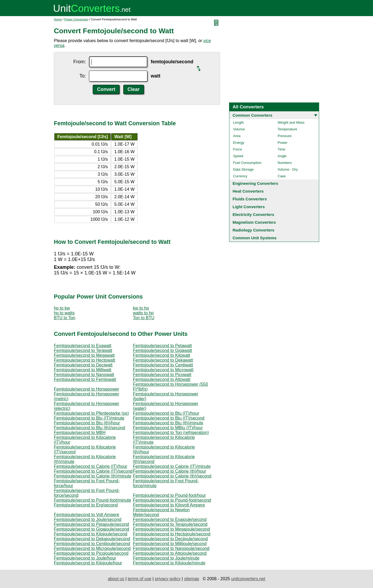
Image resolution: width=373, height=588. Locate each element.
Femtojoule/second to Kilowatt (161, 355)
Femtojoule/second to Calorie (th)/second (172, 476)
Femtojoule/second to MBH (80, 433)
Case (282, 176)
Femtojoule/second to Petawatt (162, 346)
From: (79, 62)
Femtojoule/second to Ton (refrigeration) (171, 433)
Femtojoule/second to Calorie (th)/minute (93, 476)
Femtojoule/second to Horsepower (87, 389)
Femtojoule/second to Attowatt (162, 379)
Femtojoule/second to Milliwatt (83, 370)
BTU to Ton (65, 318)
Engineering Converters (255, 183)
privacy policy (168, 579)
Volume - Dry (288, 169)
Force (238, 149)
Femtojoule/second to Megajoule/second (171, 529)
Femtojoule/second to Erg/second (86, 505)
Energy (239, 143)
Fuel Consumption (247, 163)
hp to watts (64, 313)
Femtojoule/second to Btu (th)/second (89, 428)
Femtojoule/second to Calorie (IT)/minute (172, 466)
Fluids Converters (250, 199)
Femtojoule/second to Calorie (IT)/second (93, 471)
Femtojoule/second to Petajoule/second (91, 524)
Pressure (285, 136)
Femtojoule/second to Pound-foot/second (172, 500)
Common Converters (252, 115)
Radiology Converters (253, 230)
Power (283, 143)
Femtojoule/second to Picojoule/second (91, 553)
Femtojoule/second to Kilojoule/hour (88, 563)
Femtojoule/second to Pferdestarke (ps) (91, 413)
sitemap (192, 579)
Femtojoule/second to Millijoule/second (170, 544)
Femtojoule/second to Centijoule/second (92, 544)
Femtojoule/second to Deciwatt (83, 365)
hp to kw (62, 308)
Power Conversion (76, 19)
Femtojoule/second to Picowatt (162, 375)
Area (237, 136)
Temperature (287, 129)
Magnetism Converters (254, 222)
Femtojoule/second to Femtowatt (85, 379)
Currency (240, 176)
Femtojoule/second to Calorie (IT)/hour (91, 466)
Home (58, 19)
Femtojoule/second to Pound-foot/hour (169, 495)
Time (281, 149)
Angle (282, 156)
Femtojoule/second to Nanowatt (84, 375)
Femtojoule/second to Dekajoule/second (92, 539)
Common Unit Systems (255, 238)
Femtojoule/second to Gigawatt (163, 350)
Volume (239, 129)
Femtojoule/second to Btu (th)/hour (87, 423)
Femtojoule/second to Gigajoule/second (92, 529)
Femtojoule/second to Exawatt (83, 346)
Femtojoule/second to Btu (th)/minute (168, 423)
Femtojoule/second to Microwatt (163, 370)
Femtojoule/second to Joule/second (88, 519)
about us (116, 579)
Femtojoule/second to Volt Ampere (87, 515)
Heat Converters (248, 191)
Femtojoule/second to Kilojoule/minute (169, 563)
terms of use (140, 579)
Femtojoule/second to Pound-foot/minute (92, 500)
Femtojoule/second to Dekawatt (163, 360)
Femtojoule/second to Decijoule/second (170, 539)
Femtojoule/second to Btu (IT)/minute (89, 418)
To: (83, 76)
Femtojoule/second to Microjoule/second (92, 548)
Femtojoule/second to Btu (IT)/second (169, 418)
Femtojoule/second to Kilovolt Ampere (169, 505)
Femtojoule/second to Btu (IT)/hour (166, 413)
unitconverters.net (248, 579)
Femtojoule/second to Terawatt (83, 350)
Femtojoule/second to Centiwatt (163, 365)
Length (238, 122)
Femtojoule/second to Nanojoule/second (171, 548)
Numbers (285, 163)
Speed (238, 156)
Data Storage (243, 169)
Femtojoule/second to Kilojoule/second (91, 534)
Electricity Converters (253, 214)
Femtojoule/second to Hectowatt (85, 360)
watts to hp (143, 313)
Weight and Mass (291, 122)
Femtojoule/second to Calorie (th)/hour (169, 471)
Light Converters (249, 207)
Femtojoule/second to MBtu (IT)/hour (168, 428)
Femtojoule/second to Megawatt (84, 355)
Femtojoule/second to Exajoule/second (170, 519)
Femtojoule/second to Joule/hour (85, 558)
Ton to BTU (144, 318)
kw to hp (141, 308)
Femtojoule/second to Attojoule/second (170, 553)
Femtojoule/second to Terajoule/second (170, 524)
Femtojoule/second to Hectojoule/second (172, 534)
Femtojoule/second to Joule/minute (166, 558)
